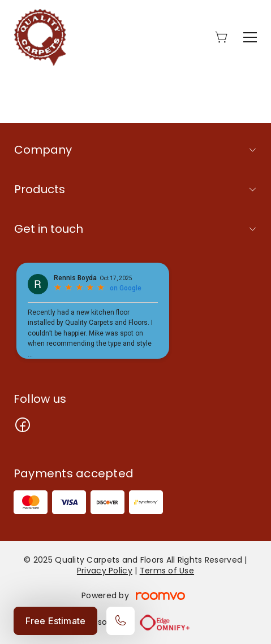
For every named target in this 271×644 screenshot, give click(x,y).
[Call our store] (121, 621)
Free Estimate (55, 621)
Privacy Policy (105, 571)
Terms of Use (167, 571)
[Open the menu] (250, 37)
